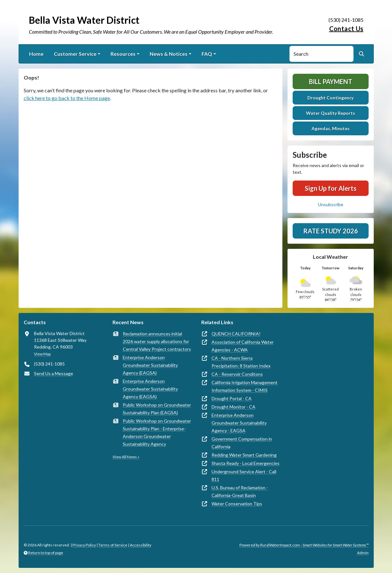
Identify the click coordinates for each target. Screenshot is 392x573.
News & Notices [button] (169, 54)
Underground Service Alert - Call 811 (244, 475)
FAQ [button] (207, 54)
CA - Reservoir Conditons (237, 374)
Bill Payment (331, 81)
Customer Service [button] (75, 54)
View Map (42, 354)
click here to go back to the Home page (67, 98)
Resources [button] (123, 54)
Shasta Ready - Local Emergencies (246, 463)
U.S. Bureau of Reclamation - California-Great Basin (240, 491)
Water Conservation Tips (237, 504)
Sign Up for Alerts (331, 188)
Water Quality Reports (331, 113)
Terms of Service (113, 545)
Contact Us (346, 29)
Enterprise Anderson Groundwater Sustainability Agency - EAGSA (239, 423)
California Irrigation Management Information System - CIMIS (245, 386)
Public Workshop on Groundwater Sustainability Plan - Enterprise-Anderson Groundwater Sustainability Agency (157, 432)
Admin (363, 553)
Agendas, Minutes (331, 128)
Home (36, 54)
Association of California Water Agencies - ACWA (243, 346)
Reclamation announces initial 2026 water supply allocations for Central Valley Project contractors (157, 341)
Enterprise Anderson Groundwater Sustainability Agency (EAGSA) (150, 365)
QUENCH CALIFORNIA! (236, 334)
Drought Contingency (330, 98)
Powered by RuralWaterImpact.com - (304, 545)
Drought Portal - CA (232, 398)
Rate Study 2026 (331, 231)
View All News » (126, 457)
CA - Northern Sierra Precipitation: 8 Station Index (241, 362)
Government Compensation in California (242, 443)
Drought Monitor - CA (234, 407)
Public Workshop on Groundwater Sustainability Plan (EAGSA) (157, 409)
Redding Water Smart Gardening (244, 455)
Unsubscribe (331, 204)
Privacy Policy (84, 545)
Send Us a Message (54, 373)
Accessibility (141, 545)
